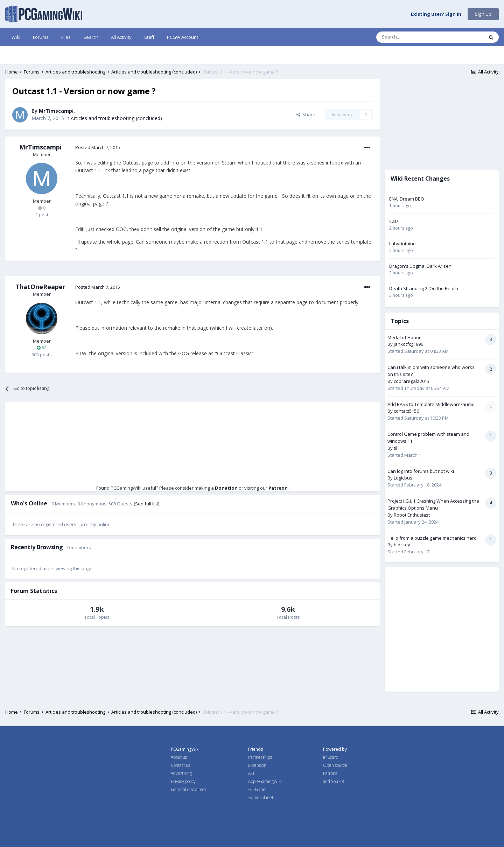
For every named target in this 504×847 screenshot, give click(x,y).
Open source (335, 765)
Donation (226, 488)
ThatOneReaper (40, 287)
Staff (149, 37)
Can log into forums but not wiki (421, 471)
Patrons (330, 773)
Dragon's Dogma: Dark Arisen (420, 266)
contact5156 (406, 411)
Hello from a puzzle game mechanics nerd (432, 538)
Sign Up (483, 14)
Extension (257, 765)
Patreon (278, 488)
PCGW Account (183, 37)
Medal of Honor (404, 337)
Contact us (180, 765)
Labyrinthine (402, 244)
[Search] (413, 37)
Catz (394, 221)
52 (42, 348)
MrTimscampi (56, 111)
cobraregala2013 (412, 381)
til (395, 448)
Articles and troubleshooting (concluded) (116, 118)
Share (306, 114)
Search (91, 37)
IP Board (331, 757)
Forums (41, 37)
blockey (402, 545)
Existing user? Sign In (436, 14)
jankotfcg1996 (408, 344)
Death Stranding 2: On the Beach (424, 288)
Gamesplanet (261, 797)
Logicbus (403, 478)
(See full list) (146, 504)
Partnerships (260, 757)
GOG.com (257, 789)
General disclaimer (189, 789)
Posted (98, 147)
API (251, 773)
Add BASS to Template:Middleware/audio (431, 404)
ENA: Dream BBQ (407, 199)
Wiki (16, 37)
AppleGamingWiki (265, 781)
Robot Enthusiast (412, 515)
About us (179, 757)
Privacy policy (183, 781)
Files (66, 37)
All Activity (121, 37)
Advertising (181, 773)
